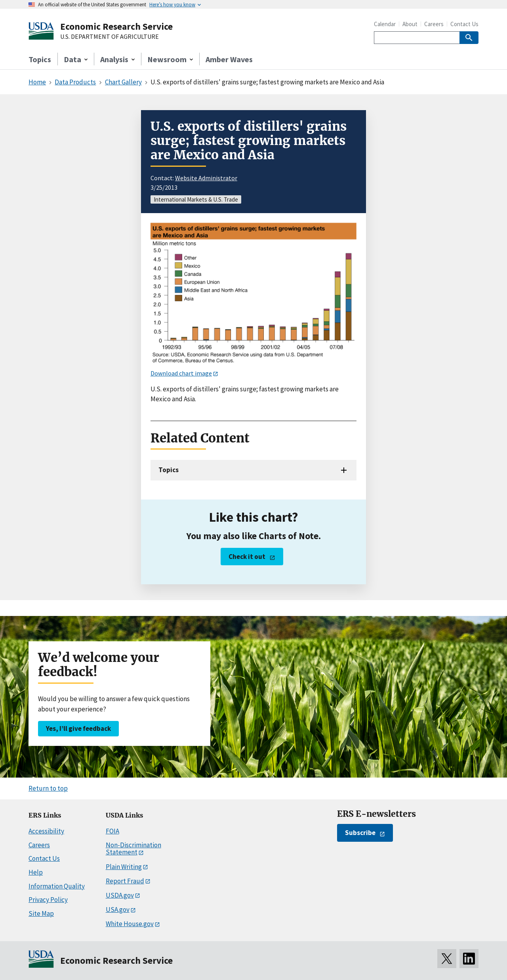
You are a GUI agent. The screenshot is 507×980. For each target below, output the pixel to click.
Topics (40, 59)
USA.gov (118, 909)
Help (36, 872)
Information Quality (57, 886)
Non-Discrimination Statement (133, 849)
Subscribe (360, 833)
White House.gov (130, 924)
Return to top (48, 788)
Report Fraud (125, 881)
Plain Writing (124, 867)
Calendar (385, 24)
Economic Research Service (116, 26)
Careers (434, 24)
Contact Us (464, 24)
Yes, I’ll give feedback (78, 728)
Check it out (247, 557)
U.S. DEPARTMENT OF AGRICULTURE (110, 37)
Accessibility (46, 831)
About (410, 24)
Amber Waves (229, 59)
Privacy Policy (48, 900)
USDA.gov (120, 895)
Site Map (41, 913)
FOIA (112, 831)
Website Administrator (206, 178)
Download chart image (181, 373)
